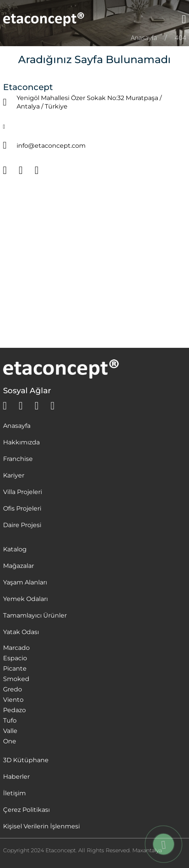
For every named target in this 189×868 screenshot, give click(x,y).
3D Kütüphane (26, 760)
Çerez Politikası (26, 810)
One (10, 741)
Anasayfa (17, 426)
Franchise (18, 459)
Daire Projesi (22, 525)
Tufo (10, 720)
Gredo (13, 689)
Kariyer (14, 475)
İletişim (14, 793)
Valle (10, 731)
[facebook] (21, 406)
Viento (13, 700)
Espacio (15, 658)
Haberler (16, 777)
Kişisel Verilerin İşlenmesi (41, 826)
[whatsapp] (5, 406)
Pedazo (14, 710)
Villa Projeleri (23, 492)
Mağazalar (19, 566)
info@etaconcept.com (51, 146)
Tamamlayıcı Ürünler (35, 615)
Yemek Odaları (25, 599)
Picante (15, 669)
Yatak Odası (21, 632)
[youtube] (52, 406)
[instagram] (37, 406)
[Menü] (184, 19)
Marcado (16, 648)
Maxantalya (147, 850)
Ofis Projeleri (22, 508)
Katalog (15, 549)
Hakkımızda (21, 442)
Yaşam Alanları (25, 582)
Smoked (16, 679)
